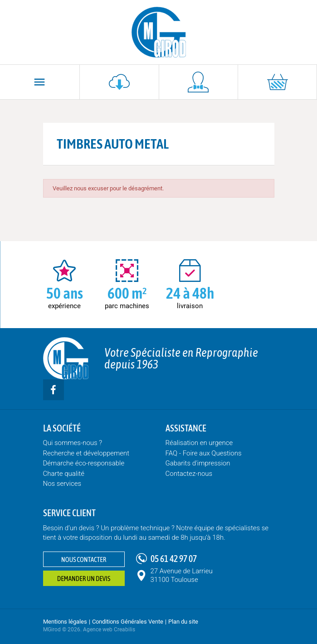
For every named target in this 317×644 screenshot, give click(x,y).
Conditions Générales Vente (128, 622)
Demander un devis (84, 579)
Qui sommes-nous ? (73, 443)
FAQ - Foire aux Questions (204, 453)
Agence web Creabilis (109, 629)
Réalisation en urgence (199, 443)
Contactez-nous (189, 474)
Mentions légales (65, 622)
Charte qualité (64, 474)
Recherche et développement (86, 453)
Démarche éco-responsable (84, 463)
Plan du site (183, 622)
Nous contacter (84, 559)
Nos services (62, 484)
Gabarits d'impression (198, 463)
